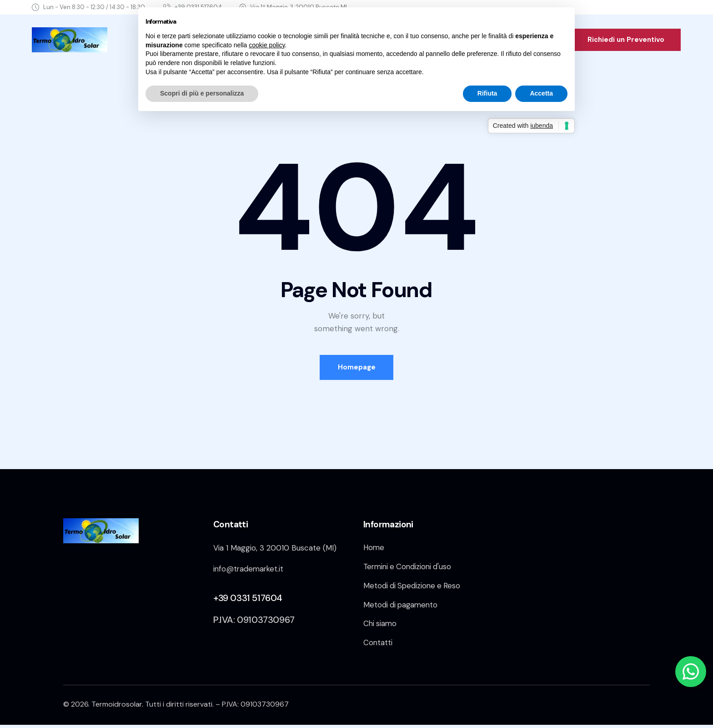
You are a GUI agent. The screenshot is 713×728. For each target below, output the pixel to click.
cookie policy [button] (267, 45)
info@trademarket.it (249, 570)
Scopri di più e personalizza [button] (202, 93)
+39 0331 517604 (248, 599)
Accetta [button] (541, 93)
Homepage (357, 368)
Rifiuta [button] (487, 93)
